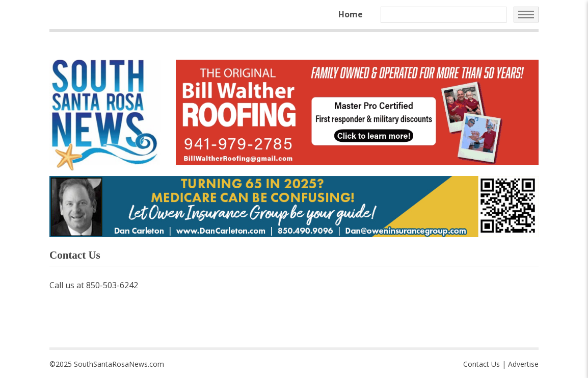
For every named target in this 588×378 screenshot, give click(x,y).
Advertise (523, 364)
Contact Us (482, 364)
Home (351, 14)
